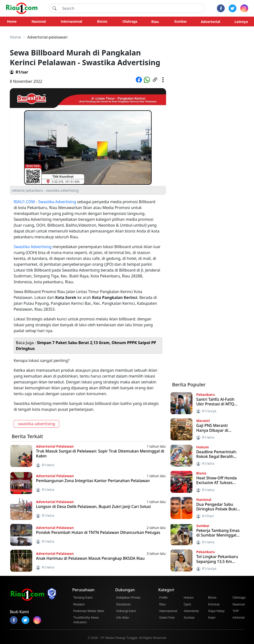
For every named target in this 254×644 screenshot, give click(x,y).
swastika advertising (36, 424)
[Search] (132, 8)
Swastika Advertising (57, 202)
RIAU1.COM (24, 202)
